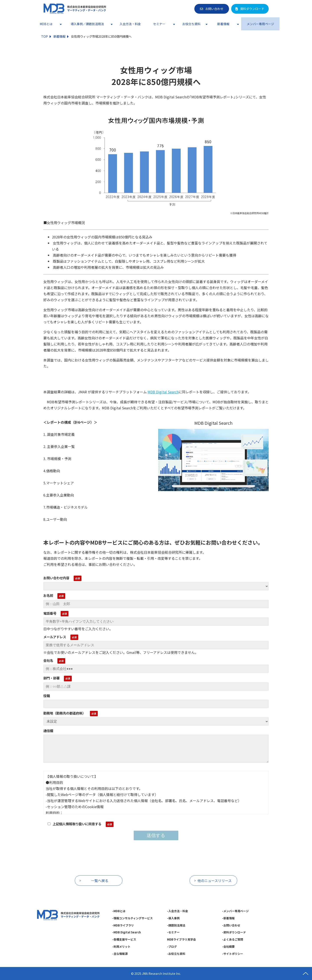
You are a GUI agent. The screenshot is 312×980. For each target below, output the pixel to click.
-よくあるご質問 (233, 939)
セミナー (159, 24)
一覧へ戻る (100, 881)
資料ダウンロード (252, 9)
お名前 (48, 595)
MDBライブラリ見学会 (181, 939)
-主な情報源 (120, 954)
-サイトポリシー (233, 954)
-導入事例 (173, 918)
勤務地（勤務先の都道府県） (64, 713)
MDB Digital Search (163, 392)
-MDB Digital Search (127, 932)
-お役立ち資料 (176, 954)
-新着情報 (228, 918)
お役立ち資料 (191, 24)
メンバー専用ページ (260, 24)
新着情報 (223, 24)
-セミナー (173, 932)
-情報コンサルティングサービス (132, 918)
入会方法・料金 (130, 24)
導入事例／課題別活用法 (87, 24)
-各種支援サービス (124, 939)
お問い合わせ (214, 9)
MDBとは (46, 24)
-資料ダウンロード (234, 932)
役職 (47, 696)
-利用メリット (121, 947)
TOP (45, 36)
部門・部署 (51, 678)
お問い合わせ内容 (56, 578)
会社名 (48, 660)
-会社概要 (228, 947)
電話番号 (50, 613)
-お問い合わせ (231, 925)
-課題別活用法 (176, 925)
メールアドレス (55, 637)
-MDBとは (119, 911)
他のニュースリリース (214, 881)
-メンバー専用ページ (235, 911)
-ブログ (172, 947)
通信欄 (48, 731)
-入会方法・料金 (178, 911)
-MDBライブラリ (123, 925)
